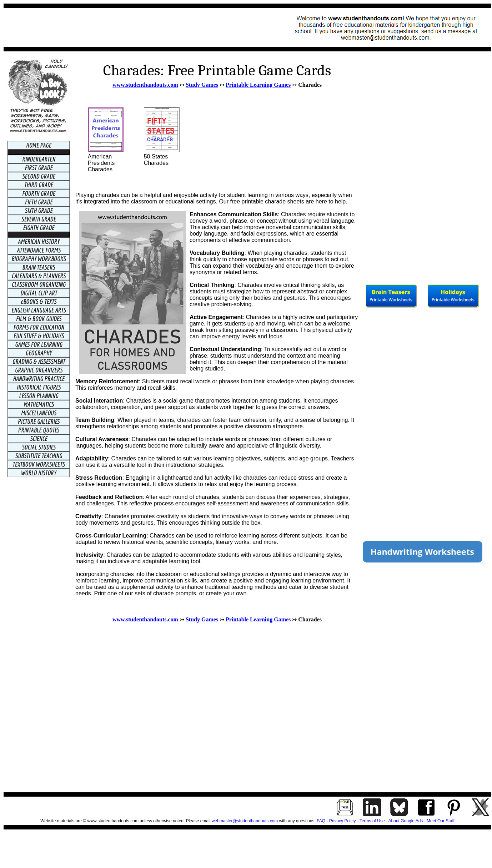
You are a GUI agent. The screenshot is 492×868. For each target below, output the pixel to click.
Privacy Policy (343, 821)
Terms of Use (372, 821)
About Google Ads (406, 821)
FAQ (321, 821)
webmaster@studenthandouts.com (245, 821)
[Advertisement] (138, 27)
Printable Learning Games (258, 85)
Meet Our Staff (441, 821)
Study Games (202, 85)
